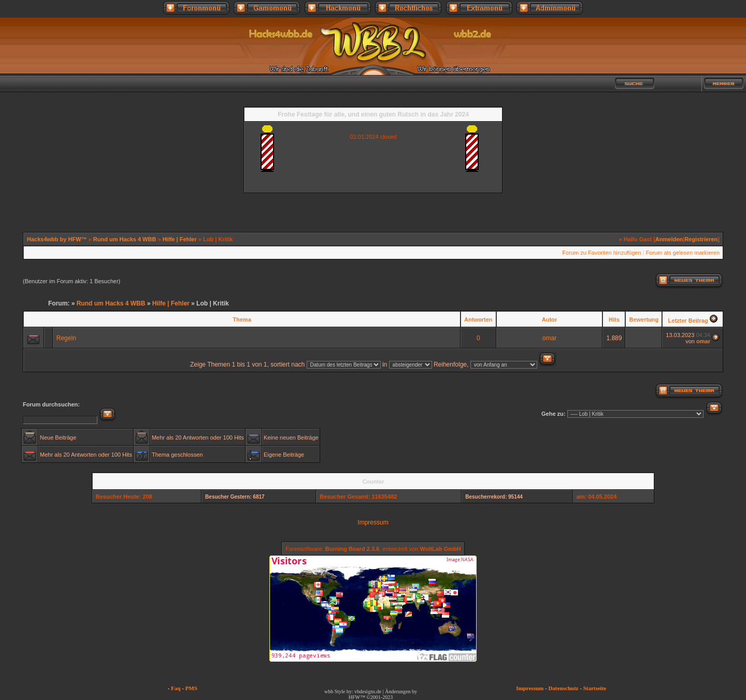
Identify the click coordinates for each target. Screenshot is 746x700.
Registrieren (701, 239)
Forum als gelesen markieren (683, 253)
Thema (242, 319)
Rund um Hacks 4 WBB (125, 239)
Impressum (373, 522)
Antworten (478, 319)
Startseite (595, 688)
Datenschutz (563, 688)
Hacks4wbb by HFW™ (58, 239)
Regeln (66, 338)
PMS (191, 688)
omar (549, 338)
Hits (614, 319)
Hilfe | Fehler (180, 239)
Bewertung (644, 319)
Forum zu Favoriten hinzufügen (601, 253)
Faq (176, 688)
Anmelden (669, 239)
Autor (549, 319)
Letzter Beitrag (688, 320)
